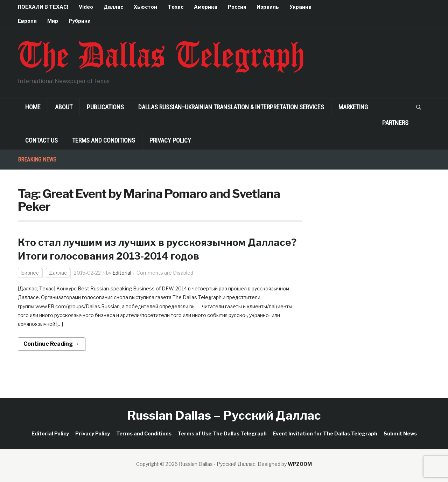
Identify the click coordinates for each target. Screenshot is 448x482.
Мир (53, 21)
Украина (300, 7)
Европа (27, 21)
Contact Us (41, 140)
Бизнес (30, 273)
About (64, 107)
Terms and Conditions (104, 140)
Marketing (353, 107)
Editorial (122, 273)
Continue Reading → (51, 344)
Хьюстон (145, 7)
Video (86, 7)
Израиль (268, 7)
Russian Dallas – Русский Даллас (224, 415)
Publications (105, 107)
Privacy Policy (170, 140)
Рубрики (80, 21)
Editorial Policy (50, 433)
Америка (206, 7)
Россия (237, 7)
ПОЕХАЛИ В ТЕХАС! (43, 7)
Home (33, 107)
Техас (176, 7)
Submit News (400, 433)
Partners (395, 123)
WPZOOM (300, 464)
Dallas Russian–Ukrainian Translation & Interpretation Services (231, 107)
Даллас (113, 7)
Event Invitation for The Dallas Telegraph (325, 433)
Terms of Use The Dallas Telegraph (222, 433)
